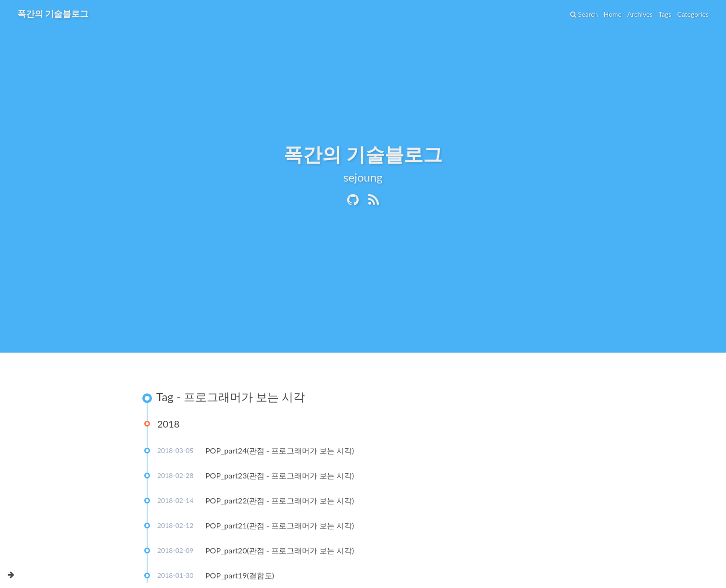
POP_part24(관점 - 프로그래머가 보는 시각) (280, 450)
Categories (693, 14)
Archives (640, 14)
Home (612, 14)
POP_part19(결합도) (240, 575)
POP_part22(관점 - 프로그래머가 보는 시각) (280, 500)
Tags (665, 14)
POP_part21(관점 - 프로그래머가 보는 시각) (280, 525)
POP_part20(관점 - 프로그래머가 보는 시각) (280, 550)
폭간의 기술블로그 (53, 13)
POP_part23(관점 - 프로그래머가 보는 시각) (280, 475)
